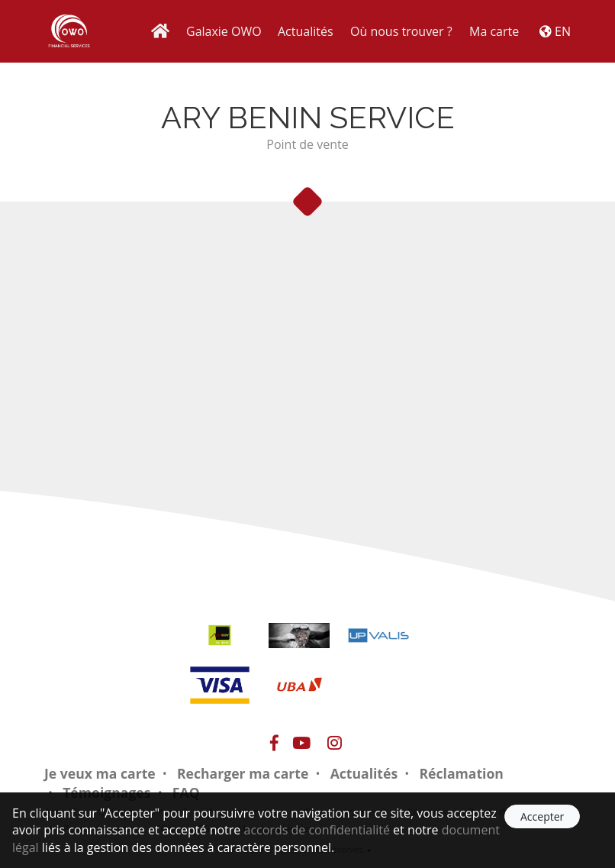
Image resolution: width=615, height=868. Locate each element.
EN (555, 31)
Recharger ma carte (243, 773)
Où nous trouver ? (401, 31)
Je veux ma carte (100, 773)
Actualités (306, 31)
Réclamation (461, 773)
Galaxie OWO (224, 31)
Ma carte (494, 31)
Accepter (542, 816)
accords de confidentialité (317, 830)
